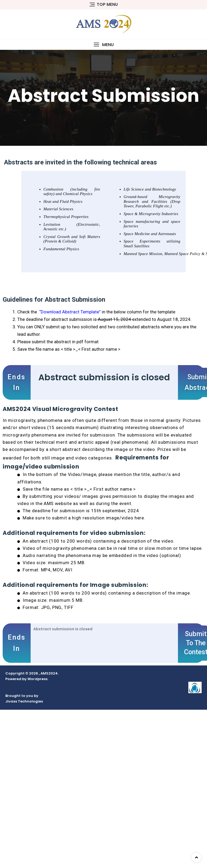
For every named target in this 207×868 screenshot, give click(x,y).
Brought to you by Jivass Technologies (24, 699)
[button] (104, 45)
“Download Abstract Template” (70, 312)
